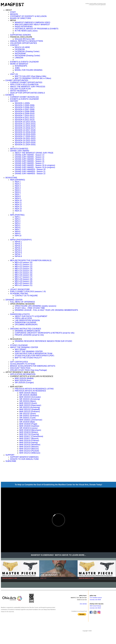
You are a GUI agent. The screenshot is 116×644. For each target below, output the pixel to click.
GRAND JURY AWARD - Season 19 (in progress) (35, 167)
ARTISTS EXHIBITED (19, 149)
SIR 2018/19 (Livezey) (28, 428)
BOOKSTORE (11, 178)
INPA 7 (18, 229)
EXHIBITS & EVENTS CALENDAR (24, 62)
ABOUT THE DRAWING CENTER (24, 347)
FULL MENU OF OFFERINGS (22, 302)
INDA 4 (18, 188)
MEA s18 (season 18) (24, 279)
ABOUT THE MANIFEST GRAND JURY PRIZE (34, 153)
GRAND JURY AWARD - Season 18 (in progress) (35, 165)
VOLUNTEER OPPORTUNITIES (24, 43)
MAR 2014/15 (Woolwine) (30, 445)
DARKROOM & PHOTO (20, 314)
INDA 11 (18, 203)
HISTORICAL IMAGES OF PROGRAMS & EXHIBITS (37, 29)
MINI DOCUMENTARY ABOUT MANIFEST (32, 25)
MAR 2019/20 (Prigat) (28, 424)
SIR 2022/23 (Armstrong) (30, 407)
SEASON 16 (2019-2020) (25, 134)
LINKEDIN (19, 58)
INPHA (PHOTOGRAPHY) (21, 240)
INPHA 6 (18, 252)
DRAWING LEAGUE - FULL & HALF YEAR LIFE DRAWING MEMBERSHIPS (46, 310)
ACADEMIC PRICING (19, 294)
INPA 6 (18, 227)
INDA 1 (18, 182)
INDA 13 (18, 207)
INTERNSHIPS (21, 66)
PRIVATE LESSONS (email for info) (29, 335)
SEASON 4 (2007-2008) (25, 109)
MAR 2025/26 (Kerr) (23, 380)
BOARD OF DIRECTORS (21, 18)
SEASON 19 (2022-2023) (25, 140)
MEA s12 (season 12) (24, 267)
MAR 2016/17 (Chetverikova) (31, 436)
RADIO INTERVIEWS (24, 27)
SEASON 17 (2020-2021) (25, 136)
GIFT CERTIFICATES (19, 362)
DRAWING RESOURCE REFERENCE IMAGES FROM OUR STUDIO (43, 341)
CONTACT (14, 45)
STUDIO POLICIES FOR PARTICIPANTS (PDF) (34, 356)
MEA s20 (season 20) (24, 283)
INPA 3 (18, 221)
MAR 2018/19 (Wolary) (29, 432)
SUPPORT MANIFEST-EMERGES (24, 457)
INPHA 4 (18, 248)
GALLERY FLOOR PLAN (20, 89)
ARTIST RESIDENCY (19, 91)
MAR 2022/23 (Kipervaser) (30, 405)
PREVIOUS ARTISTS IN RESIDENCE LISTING (34, 389)
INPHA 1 (18, 242)
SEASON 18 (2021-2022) (25, 138)
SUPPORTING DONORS (20, 35)
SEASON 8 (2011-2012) (25, 118)
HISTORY (14, 101)
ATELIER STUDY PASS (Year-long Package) (29, 370)
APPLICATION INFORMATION (23, 374)
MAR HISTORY (17, 387)
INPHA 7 (18, 254)
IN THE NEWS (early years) (26, 31)
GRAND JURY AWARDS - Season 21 (30, 171)
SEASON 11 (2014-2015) (25, 124)
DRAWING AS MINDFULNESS (27, 331)
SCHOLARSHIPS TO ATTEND (23, 364)
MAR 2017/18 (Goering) (29, 434)
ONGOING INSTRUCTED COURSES (26, 329)
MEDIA (13, 20)
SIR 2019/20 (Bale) (27, 422)
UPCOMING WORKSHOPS (26, 325)
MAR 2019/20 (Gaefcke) (29, 426)
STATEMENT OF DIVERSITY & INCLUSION (28, 16)
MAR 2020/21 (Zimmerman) (31, 420)
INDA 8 (18, 196)
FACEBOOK (20, 49)
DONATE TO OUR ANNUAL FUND (24, 459)
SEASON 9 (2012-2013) (25, 120)
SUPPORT (10, 455)
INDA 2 (18, 184)
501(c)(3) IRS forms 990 (25, 39)
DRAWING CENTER (14, 300)
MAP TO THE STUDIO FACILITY (28, 358)
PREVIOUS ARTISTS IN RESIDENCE (30, 391)
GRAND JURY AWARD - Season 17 (29, 163)
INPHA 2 (18, 244)
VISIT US (14, 74)
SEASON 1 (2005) (22, 103)
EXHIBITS (10, 95)
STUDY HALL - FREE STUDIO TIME (30, 308)
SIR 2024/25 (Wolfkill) (28, 395)
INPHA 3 (18, 246)
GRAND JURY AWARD (20, 151)
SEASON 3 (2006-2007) (25, 107)
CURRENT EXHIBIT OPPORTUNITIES (26, 82)
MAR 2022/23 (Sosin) (28, 403)
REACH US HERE (22, 47)
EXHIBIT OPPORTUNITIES (17, 80)
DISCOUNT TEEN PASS (20, 368)
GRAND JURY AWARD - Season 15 (29, 159)
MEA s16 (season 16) (24, 275)
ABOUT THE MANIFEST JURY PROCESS (28, 87)
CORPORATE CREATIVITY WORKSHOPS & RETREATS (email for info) (45, 333)
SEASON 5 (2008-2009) (25, 111)
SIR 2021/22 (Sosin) (28, 414)
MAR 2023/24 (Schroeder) (30, 397)
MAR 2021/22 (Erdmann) (30, 411)
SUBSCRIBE (11, 461)
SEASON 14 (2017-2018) (25, 130)
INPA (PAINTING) (17, 215)
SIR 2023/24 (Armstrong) (30, 399)
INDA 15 (18, 211)
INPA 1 (18, 217)
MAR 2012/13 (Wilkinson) (30, 453)
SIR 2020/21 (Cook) (27, 418)
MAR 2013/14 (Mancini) (29, 449)
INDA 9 (18, 198)
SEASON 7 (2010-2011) (25, 116)
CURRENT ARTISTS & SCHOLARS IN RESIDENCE (32, 376)
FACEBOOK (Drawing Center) (27, 51)
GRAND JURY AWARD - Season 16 (29, 161)
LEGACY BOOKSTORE (20, 289)
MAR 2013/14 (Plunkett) (29, 451)
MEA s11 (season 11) (24, 265)
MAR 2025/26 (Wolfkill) (24, 378)
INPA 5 (18, 225)
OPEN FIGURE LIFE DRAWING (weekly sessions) (35, 306)
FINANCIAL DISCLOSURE (21, 37)
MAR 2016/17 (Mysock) (29, 438)
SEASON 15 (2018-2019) (25, 132)
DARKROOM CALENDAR (25, 323)
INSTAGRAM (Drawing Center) (27, 56)
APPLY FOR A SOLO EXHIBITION (24, 85)
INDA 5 (18, 190)
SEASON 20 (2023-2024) (25, 142)
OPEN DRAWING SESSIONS (22, 304)
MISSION (14, 14)
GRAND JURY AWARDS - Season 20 (30, 169)
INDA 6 (18, 192)
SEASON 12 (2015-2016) (25, 126)
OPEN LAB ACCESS (23, 318)
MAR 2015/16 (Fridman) (29, 440)
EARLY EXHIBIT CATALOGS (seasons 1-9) (28, 291)
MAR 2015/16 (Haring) (29, 443)
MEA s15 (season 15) (24, 273)
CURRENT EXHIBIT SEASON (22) (24, 97)
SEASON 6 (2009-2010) (25, 114)
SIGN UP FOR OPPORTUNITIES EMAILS (28, 93)
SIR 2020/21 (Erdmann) (29, 416)
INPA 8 (18, 231)
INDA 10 (18, 200)
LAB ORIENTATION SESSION (27, 320)
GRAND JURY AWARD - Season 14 (29, 157)
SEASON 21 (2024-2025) (25, 145)
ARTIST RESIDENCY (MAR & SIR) (20, 372)
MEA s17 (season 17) (24, 277)
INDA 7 (18, 194)
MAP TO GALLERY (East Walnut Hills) (30, 76)
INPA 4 (18, 223)
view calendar (83, 604)
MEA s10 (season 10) (24, 263)
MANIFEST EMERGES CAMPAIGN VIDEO (32, 22)
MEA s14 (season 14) (24, 271)
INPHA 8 (18, 256)
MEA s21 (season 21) (24, 285)
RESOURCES (16, 339)
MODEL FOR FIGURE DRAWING (29, 70)
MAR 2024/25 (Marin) (28, 393)
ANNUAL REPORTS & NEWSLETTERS (27, 41)
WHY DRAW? (20, 349)
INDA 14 (18, 209)
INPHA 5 (18, 250)
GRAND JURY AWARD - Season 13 (29, 155)
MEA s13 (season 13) (24, 269)
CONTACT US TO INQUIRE (26, 296)
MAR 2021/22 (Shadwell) (30, 409)
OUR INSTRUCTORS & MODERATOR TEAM (33, 354)
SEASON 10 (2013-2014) (25, 122)
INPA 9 (18, 234)
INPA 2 (18, 219)
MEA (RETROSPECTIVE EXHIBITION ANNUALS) (31, 260)
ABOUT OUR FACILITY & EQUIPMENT (31, 316)
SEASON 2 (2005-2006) (25, 105)
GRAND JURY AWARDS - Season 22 (30, 174)
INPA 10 (18, 236)
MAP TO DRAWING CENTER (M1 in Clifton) (33, 78)
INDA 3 (18, 186)
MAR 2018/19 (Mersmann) (30, 430)
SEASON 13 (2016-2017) (25, 128)
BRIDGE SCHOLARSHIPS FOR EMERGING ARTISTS (33, 366)
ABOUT (9, 10)
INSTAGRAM (20, 54)
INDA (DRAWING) (18, 180)
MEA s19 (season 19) (24, 281)
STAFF (13, 12)
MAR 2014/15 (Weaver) (29, 447)
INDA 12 (18, 205)
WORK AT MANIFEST (19, 64)
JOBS (17, 68)
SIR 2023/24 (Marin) (28, 401)
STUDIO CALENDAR (19, 345)
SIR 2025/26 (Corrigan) (24, 383)
